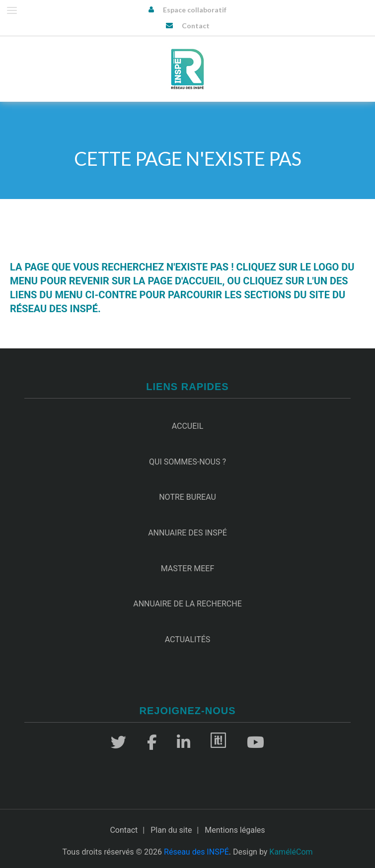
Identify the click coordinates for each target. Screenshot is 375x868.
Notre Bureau (187, 497)
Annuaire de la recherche (187, 604)
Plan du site (171, 830)
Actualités (188, 639)
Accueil (188, 426)
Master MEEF (188, 568)
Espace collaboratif (195, 10)
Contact (196, 26)
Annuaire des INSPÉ (187, 533)
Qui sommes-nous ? (187, 462)
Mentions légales (235, 830)
